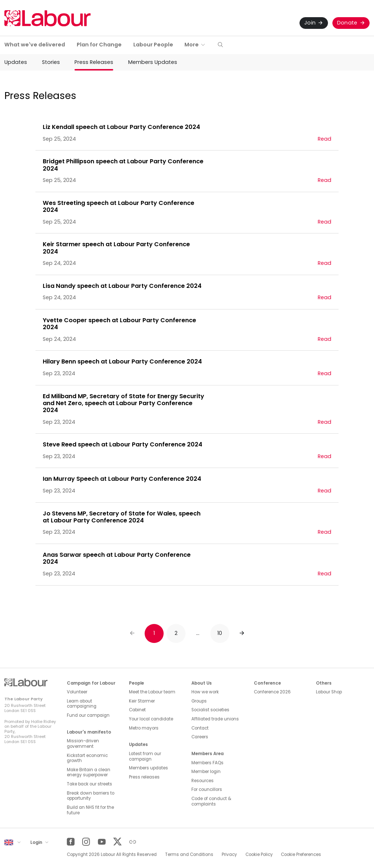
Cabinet (137, 710)
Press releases (144, 777)
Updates (16, 62)
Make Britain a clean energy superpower (89, 772)
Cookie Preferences (301, 854)
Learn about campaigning (82, 704)
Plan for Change (99, 45)
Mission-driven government (83, 744)
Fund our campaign (88, 715)
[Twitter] (117, 842)
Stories (51, 62)
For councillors (207, 789)
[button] (220, 45)
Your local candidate (151, 719)
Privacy (229, 854)
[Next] (242, 633)
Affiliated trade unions (215, 719)
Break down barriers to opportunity (91, 796)
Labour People (153, 45)
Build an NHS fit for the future (90, 810)
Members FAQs (207, 763)
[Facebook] (71, 842)
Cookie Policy (259, 854)
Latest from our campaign (145, 756)
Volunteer (77, 692)
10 (220, 633)
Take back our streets (89, 784)
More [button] (192, 45)
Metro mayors (144, 728)
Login (37, 842)
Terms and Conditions (189, 854)
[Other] (133, 842)
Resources (203, 781)
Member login (206, 772)
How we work (205, 692)
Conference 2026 (272, 692)
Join (310, 23)
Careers (200, 737)
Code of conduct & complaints (211, 801)
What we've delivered (35, 45)
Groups (199, 701)
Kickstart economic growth (87, 758)
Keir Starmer (142, 701)
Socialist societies (210, 710)
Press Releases (94, 62)
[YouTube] (102, 842)
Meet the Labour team (152, 692)
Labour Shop (329, 692)
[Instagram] (86, 842)
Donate (347, 23)
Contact (200, 728)
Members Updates (153, 62)
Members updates (148, 768)
